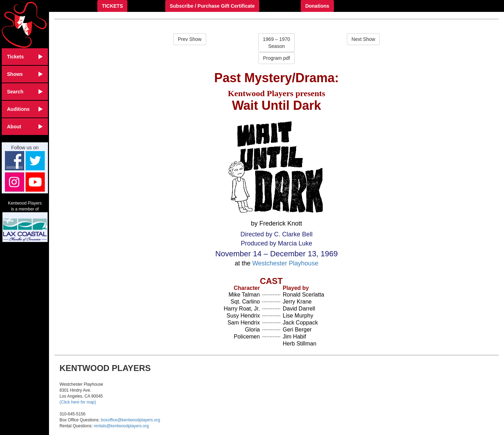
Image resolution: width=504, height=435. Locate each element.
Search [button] (25, 92)
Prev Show (190, 39)
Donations (317, 6)
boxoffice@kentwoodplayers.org (130, 420)
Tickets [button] (25, 57)
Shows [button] (25, 74)
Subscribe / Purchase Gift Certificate (212, 6)
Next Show (363, 39)
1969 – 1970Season (276, 43)
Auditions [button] (25, 109)
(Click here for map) (78, 402)
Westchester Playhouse (285, 263)
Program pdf (276, 58)
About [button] (25, 127)
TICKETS (112, 6)
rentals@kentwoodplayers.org (121, 426)
